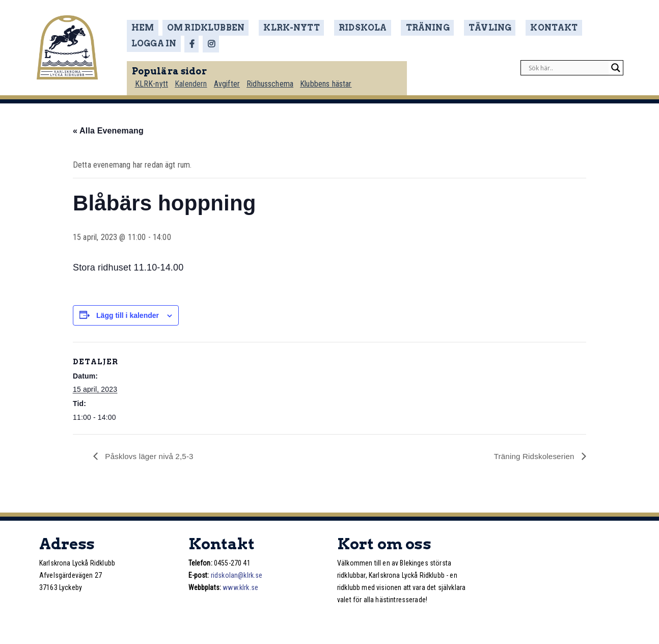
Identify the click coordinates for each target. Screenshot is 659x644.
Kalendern (195, 80)
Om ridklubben (208, 28)
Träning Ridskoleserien (533, 456)
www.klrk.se (240, 587)
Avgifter (231, 80)
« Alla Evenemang (108, 130)
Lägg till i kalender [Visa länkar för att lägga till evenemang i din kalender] (128, 315)
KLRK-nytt (285, 28)
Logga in (581, 28)
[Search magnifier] (616, 64)
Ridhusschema (275, 80)
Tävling (464, 28)
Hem (146, 28)
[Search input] (567, 64)
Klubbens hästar (331, 80)
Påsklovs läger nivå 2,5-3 (150, 456)
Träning (408, 28)
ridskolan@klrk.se (237, 575)
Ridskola (349, 28)
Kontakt (522, 28)
